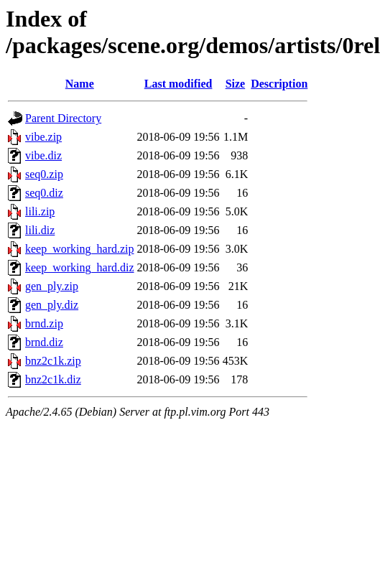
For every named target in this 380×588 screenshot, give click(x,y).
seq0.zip (44, 174)
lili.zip (40, 211)
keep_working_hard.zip (80, 249)
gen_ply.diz (52, 305)
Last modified (179, 84)
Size (236, 84)
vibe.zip (43, 137)
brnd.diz (44, 342)
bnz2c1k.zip (53, 361)
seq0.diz (44, 193)
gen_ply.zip (52, 286)
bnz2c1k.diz (53, 379)
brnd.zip (44, 323)
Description (279, 84)
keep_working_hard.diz (80, 267)
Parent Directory (63, 118)
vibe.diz (43, 155)
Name (80, 84)
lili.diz (40, 230)
